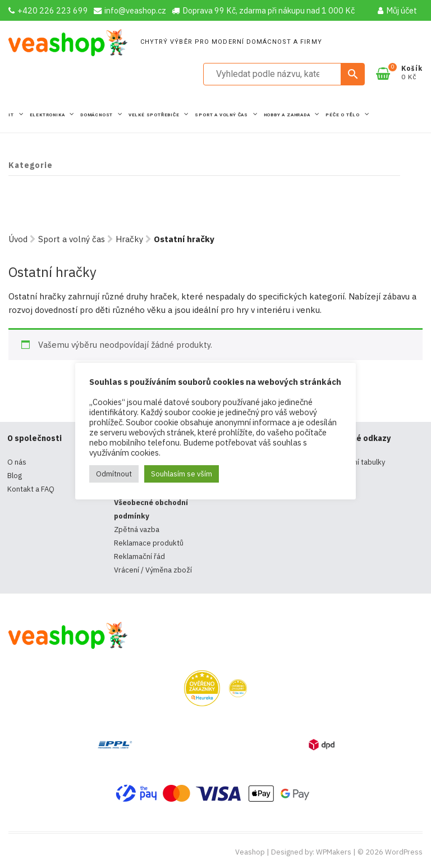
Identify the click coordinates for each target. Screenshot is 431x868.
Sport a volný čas (222, 115)
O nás (17, 462)
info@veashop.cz (130, 10)
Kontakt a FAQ (31, 489)
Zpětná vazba (137, 530)
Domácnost (97, 115)
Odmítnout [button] (114, 474)
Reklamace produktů (149, 543)
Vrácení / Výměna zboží (153, 570)
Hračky (129, 239)
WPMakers (334, 852)
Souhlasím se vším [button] (182, 474)
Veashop (250, 852)
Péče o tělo (343, 115)
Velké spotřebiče (155, 115)
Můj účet (397, 10)
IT (12, 115)
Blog (15, 476)
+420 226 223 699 (48, 10)
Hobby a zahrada (288, 115)
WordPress (404, 852)
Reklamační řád (139, 556)
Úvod (18, 239)
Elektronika (48, 115)
